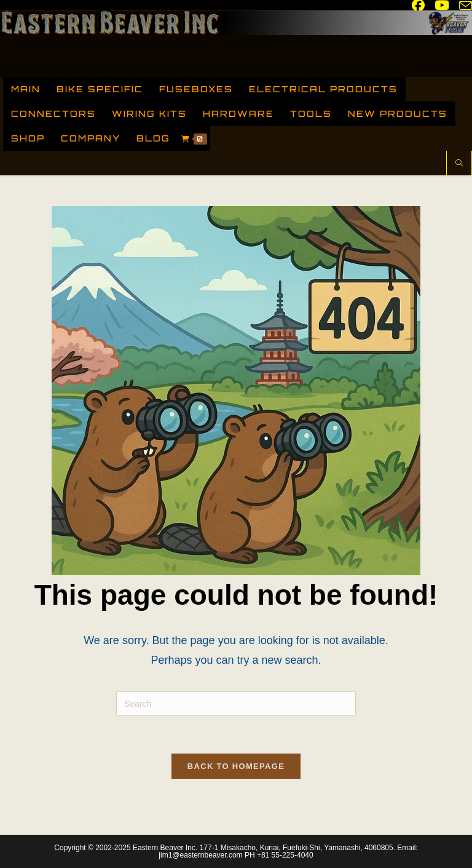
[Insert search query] (236, 704)
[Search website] (459, 164)
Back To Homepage (236, 766)
